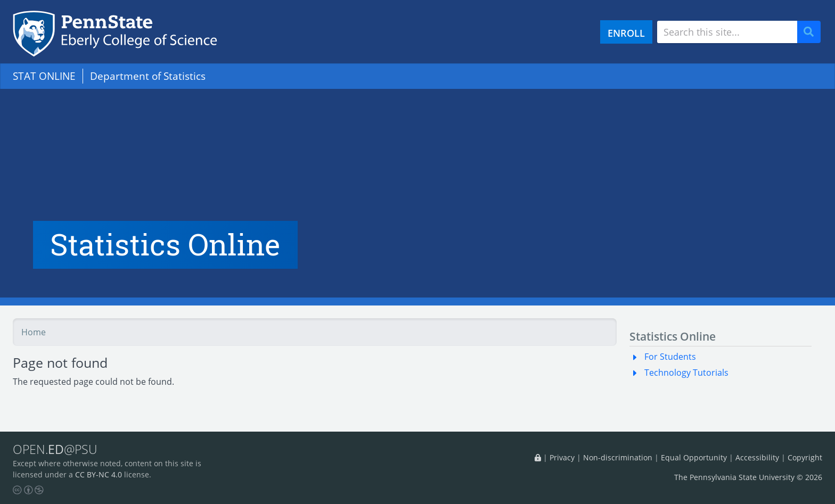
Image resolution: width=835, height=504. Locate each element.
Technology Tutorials (686, 373)
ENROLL (626, 33)
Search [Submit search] (813, 32)
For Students (670, 357)
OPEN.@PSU (55, 449)
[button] (637, 357)
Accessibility (757, 457)
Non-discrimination (618, 457)
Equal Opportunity (694, 457)
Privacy (562, 457)
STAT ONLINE (44, 76)
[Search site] (727, 32)
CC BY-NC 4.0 (99, 474)
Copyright (805, 457)
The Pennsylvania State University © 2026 (748, 477)
